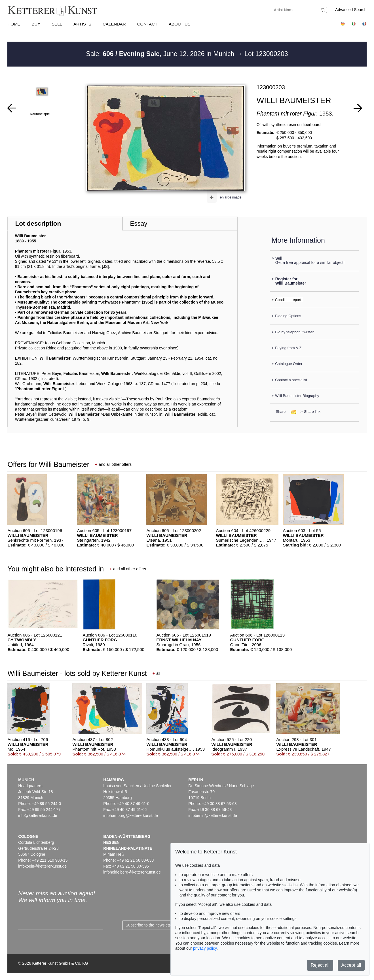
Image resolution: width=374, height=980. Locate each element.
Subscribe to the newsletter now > (156, 925)
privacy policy (205, 948)
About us (179, 24)
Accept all (351, 965)
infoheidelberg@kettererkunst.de (132, 872)
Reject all (320, 965)
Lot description (38, 224)
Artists (82, 24)
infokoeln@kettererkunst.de (42, 866)
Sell (57, 24)
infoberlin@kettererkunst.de (213, 815)
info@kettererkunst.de (38, 815)
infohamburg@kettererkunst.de (130, 815)
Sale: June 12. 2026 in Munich (161, 54)
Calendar (114, 24)
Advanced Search (351, 10)
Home (14, 24)
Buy (36, 24)
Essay (139, 224)
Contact (147, 24)
